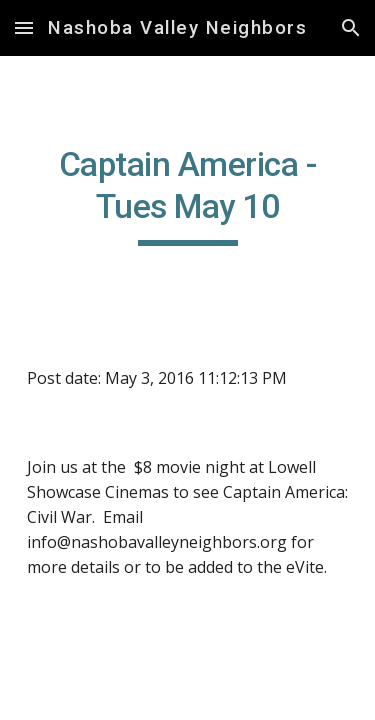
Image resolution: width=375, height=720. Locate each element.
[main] (188, 195)
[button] (24, 27)
